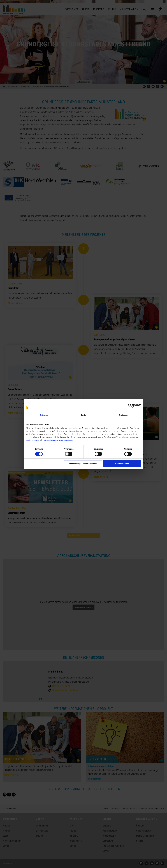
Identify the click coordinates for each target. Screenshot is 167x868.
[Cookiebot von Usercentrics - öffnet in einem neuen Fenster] (130, 406)
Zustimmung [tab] (44, 415)
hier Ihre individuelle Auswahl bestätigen (59, 440)
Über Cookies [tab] (123, 415)
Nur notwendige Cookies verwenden (83, 464)
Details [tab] (84, 415)
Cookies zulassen (122, 464)
